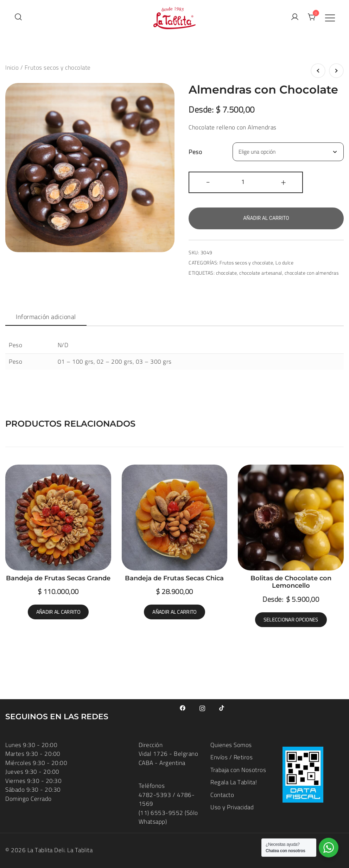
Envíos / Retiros (231, 757)
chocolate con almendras (312, 273)
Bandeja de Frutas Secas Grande (58, 578)
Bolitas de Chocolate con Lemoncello (291, 582)
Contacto (222, 795)
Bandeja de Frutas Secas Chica (174, 578)
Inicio (12, 68)
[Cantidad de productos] (246, 182)
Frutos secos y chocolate (58, 68)
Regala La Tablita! (234, 782)
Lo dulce (284, 263)
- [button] (208, 182)
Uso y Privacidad (232, 807)
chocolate (227, 273)
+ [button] (284, 182)
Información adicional (46, 317)
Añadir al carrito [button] (58, 612)
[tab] (46, 317)
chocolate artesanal (261, 273)
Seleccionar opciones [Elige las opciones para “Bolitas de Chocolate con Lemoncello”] (291, 620)
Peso (195, 152)
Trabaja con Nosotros (238, 770)
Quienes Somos (231, 745)
